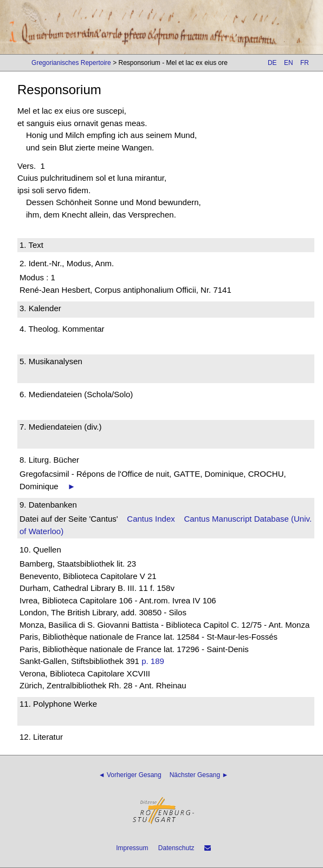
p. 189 (153, 661)
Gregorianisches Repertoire (71, 63)
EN (289, 63)
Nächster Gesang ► (199, 775)
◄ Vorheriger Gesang (130, 775)
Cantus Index (151, 519)
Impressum (132, 848)
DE (272, 63)
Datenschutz (176, 848)
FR (305, 63)
